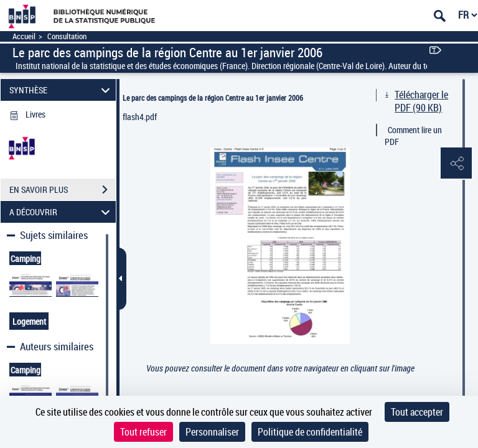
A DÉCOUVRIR (62, 212)
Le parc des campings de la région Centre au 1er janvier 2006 (213, 98)
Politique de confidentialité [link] (310, 432)
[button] (456, 164)
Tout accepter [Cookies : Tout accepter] (417, 412)
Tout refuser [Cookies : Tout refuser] (143, 432)
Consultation (67, 36)
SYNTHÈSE (62, 90)
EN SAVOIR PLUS (63, 190)
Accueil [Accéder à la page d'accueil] (24, 36)
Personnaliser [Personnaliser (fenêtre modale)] (212, 432)
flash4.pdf (140, 117)
